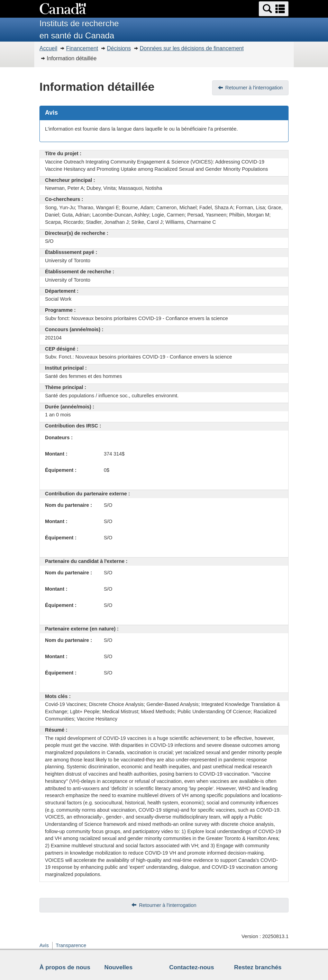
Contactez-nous (192, 967)
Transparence (71, 945)
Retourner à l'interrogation (254, 88)
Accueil (48, 48)
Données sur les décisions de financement (192, 48)
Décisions (119, 48)
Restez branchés (258, 967)
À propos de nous (65, 967)
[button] (274, 9)
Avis (44, 945)
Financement (82, 48)
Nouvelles (119, 967)
